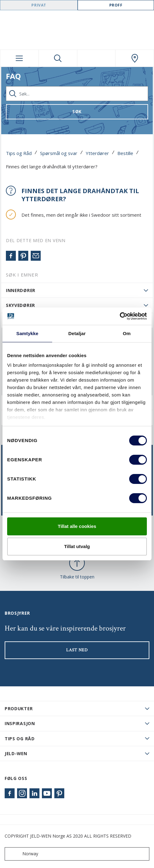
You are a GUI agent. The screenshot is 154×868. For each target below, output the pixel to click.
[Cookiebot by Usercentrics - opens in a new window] (120, 316)
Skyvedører (20, 305)
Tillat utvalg (77, 546)
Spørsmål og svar (59, 153)
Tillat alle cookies (77, 526)
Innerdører (21, 290)
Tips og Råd (19, 153)
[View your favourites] (96, 58)
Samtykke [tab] (27, 333)
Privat (39, 5)
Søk (77, 111)
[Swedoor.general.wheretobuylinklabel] (135, 58)
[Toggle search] (58, 58)
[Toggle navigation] (19, 58)
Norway (23, 854)
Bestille (125, 153)
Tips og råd (20, 739)
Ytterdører (97, 153)
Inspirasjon (20, 723)
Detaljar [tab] (77, 333)
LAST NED (77, 650)
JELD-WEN (16, 753)
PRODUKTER (19, 709)
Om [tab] (127, 333)
